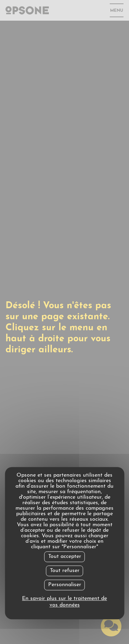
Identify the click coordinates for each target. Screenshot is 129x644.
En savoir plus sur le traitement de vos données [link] (64, 602)
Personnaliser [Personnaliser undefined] (65, 585)
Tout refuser (65, 571)
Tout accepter (65, 557)
